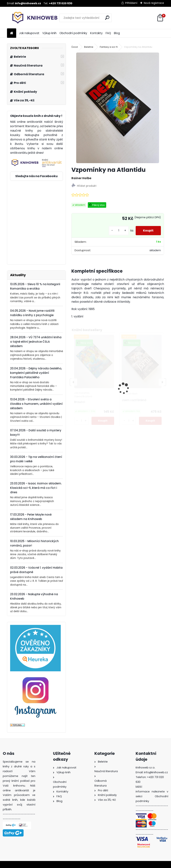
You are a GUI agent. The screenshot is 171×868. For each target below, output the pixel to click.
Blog (117, 33)
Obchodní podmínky (73, 33)
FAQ (108, 33)
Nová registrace (154, 3)
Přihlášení (131, 3)
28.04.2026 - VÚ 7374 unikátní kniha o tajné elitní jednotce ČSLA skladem (36, 342)
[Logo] (32, 18)
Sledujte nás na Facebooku (36, 176)
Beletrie (89, 47)
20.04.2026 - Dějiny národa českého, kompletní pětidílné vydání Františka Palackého (36, 373)
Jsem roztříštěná (134, 400)
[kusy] (119, 231)
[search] (107, 18)
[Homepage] (12, 33)
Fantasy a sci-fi (109, 47)
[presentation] (73, 382)
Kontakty (96, 33)
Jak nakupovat (29, 33)
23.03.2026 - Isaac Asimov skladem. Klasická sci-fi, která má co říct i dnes (36, 488)
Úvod (75, 47)
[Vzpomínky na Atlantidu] (118, 108)
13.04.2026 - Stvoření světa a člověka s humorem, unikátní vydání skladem (36, 404)
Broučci (80, 402)
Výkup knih (49, 33)
